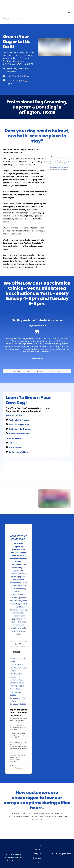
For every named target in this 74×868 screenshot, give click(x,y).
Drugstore (37, 847)
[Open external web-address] (61, 151)
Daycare (37, 843)
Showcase (37, 852)
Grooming (37, 839)
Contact (37, 856)
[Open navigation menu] (69, 12)
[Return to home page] (35, 11)
